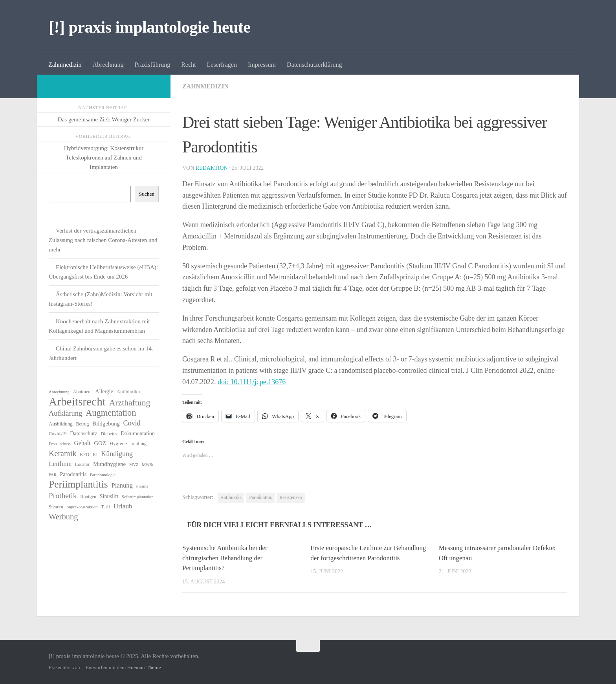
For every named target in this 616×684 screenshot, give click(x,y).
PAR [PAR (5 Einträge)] (53, 475)
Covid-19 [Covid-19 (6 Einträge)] (58, 434)
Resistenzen (291, 497)
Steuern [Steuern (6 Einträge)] (56, 507)
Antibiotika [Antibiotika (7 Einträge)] (128, 392)
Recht (188, 65)
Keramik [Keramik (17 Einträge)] (62, 453)
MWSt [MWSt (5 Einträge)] (147, 465)
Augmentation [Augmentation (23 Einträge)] (111, 413)
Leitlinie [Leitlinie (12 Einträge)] (60, 464)
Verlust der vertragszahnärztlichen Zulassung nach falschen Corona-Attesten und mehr (103, 240)
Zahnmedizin (65, 65)
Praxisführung (153, 65)
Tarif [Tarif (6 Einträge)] (105, 507)
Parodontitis (260, 497)
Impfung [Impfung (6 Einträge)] (138, 444)
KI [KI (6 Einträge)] (95, 455)
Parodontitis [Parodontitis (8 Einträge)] (73, 474)
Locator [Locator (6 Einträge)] (82, 464)
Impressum (262, 65)
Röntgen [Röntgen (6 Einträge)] (88, 497)
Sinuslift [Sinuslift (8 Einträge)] (109, 496)
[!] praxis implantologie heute (149, 27)
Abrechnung (108, 65)
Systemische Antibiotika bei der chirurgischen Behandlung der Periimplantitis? (225, 558)
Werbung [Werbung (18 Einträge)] (63, 517)
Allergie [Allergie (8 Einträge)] (104, 392)
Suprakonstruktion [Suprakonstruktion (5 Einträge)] (82, 507)
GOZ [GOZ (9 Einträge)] (100, 443)
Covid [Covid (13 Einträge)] (132, 423)
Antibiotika (231, 497)
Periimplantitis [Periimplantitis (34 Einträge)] (78, 484)
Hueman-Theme (144, 667)
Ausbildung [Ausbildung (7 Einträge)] (61, 424)
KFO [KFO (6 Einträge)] (84, 455)
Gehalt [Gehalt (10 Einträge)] (82, 443)
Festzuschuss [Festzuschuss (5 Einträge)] (60, 444)
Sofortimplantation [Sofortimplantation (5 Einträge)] (138, 497)
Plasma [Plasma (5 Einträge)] (142, 486)
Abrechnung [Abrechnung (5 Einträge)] (59, 392)
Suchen (147, 194)
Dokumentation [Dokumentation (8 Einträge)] (138, 434)
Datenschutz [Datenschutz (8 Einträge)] (83, 434)
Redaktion (212, 168)
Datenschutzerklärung (314, 65)
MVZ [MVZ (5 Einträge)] (134, 465)
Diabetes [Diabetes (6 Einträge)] (109, 434)
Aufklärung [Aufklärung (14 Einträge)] (65, 413)
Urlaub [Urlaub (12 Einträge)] (123, 506)
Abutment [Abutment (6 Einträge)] (82, 392)
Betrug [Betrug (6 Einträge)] (83, 424)
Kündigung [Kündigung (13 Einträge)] (117, 454)
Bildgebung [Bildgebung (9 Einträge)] (106, 424)
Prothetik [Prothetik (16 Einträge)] (63, 496)
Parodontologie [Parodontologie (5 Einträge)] (103, 475)
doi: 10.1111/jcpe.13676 (252, 382)
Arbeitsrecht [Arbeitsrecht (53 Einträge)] (77, 402)
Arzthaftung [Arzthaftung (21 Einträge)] (130, 403)
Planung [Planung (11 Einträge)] (122, 485)
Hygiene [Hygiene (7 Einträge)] (118, 443)
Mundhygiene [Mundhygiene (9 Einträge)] (109, 464)
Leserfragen (222, 65)
